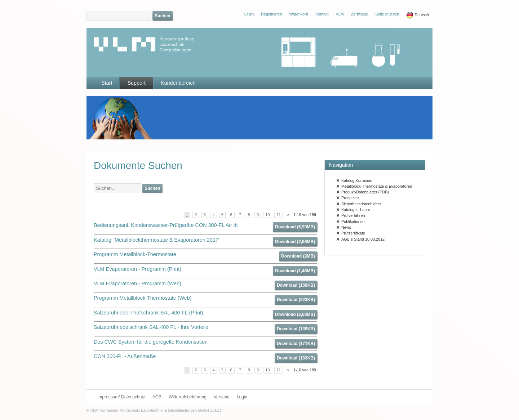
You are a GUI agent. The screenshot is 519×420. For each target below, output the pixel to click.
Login (242, 397)
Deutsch (418, 15)
